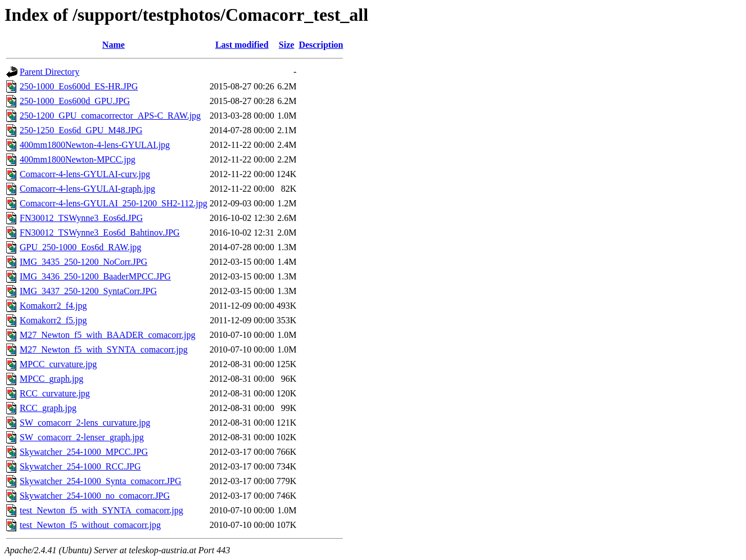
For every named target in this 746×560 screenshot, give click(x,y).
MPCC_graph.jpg (51, 379)
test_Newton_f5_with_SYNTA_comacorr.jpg (101, 510)
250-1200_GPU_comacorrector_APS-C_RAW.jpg (110, 116)
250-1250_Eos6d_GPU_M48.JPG (81, 130)
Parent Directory (49, 72)
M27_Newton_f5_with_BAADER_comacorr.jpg (107, 335)
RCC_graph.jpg (48, 408)
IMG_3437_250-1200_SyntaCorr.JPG (88, 291)
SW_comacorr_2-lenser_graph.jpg (82, 437)
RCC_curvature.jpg (55, 393)
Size (287, 45)
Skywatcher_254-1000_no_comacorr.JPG (95, 496)
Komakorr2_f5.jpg (53, 320)
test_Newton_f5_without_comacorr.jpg (90, 525)
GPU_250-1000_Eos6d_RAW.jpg (80, 247)
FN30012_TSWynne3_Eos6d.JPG (81, 218)
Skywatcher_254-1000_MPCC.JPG (84, 452)
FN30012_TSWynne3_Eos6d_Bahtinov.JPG (100, 232)
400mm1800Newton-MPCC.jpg (78, 159)
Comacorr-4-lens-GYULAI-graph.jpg (87, 189)
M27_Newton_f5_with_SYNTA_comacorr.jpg (104, 349)
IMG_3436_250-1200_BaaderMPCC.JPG (95, 276)
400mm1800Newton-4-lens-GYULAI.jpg (95, 145)
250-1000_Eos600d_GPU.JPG (75, 101)
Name (114, 45)
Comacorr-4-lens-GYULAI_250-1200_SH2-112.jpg (114, 203)
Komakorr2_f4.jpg (53, 306)
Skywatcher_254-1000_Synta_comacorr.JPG (101, 481)
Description (321, 45)
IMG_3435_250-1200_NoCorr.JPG (83, 262)
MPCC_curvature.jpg (58, 364)
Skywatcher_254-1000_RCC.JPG (80, 466)
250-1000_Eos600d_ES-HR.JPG (79, 86)
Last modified (242, 45)
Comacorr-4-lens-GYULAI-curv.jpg (85, 174)
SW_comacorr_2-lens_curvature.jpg (85, 423)
